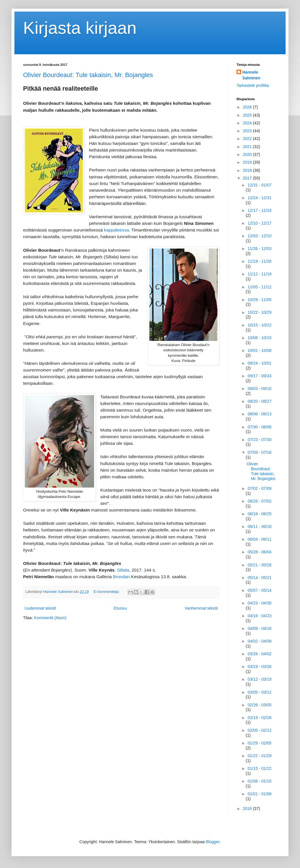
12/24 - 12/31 (259, 198)
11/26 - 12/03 (259, 249)
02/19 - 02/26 (259, 718)
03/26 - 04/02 (259, 654)
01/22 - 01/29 (259, 756)
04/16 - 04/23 (259, 616)
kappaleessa (117, 230)
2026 (248, 107)
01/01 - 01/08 (259, 794)
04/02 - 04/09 (259, 641)
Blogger (213, 842)
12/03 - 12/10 (259, 236)
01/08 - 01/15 (259, 781)
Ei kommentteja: (107, 592)
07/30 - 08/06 (259, 427)
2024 (248, 123)
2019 (248, 162)
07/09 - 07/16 (259, 452)
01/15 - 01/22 (259, 768)
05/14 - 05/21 (259, 578)
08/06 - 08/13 (259, 414)
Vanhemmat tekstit (201, 608)
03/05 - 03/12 (259, 692)
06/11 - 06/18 (259, 527)
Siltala (123, 570)
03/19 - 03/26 (259, 667)
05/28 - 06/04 (259, 552)
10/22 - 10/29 (259, 312)
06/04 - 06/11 (259, 539)
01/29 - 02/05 (259, 743)
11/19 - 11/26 (259, 261)
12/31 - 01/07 (259, 185)
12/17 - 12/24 (259, 210)
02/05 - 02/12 (259, 730)
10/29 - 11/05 (259, 300)
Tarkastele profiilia (253, 85)
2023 (248, 131)
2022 (248, 139)
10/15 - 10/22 (259, 325)
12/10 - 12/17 (259, 223)
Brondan (121, 577)
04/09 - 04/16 (259, 628)
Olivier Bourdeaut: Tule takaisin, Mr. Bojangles (88, 75)
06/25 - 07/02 (259, 501)
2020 (248, 154)
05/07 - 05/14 (259, 590)
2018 (248, 170)
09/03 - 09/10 (259, 389)
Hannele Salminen (251, 75)
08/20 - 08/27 (259, 401)
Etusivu (120, 608)
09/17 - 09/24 (259, 376)
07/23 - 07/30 (259, 440)
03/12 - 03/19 (259, 679)
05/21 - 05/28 (259, 565)
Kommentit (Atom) (50, 618)
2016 (248, 809)
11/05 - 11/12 (259, 287)
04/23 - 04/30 (259, 603)
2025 (248, 115)
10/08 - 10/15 (259, 338)
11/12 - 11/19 (259, 274)
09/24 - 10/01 (259, 363)
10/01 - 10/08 (259, 350)
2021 (248, 147)
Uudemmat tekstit (40, 608)
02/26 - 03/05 (259, 705)
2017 (248, 178)
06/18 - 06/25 (259, 514)
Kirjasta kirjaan (80, 28)
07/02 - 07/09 (259, 488)
